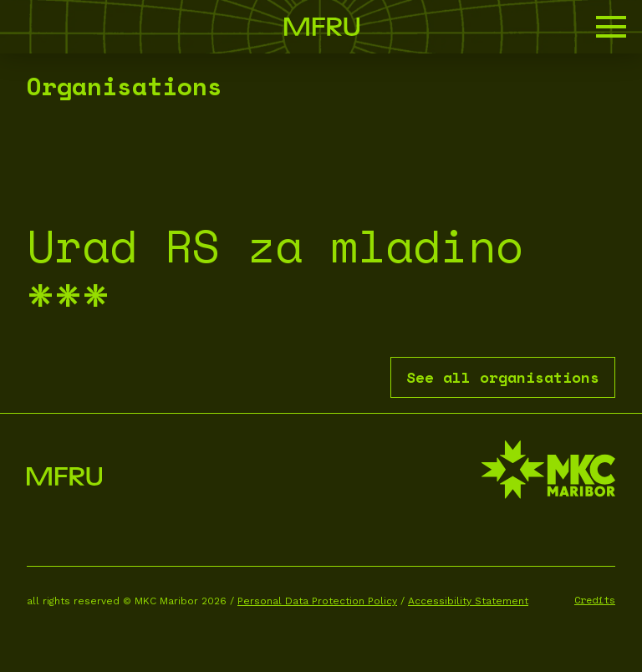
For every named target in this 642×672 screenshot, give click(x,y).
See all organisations (503, 377)
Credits (595, 600)
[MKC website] (548, 472)
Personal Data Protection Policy (317, 601)
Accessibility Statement (468, 601)
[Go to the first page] (322, 27)
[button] (611, 27)
